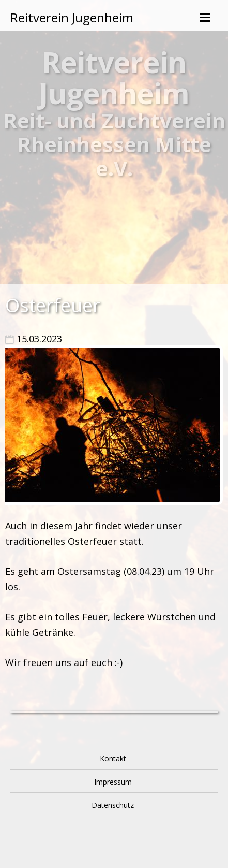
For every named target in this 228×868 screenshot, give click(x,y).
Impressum (113, 782)
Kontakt (113, 758)
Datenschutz (113, 805)
